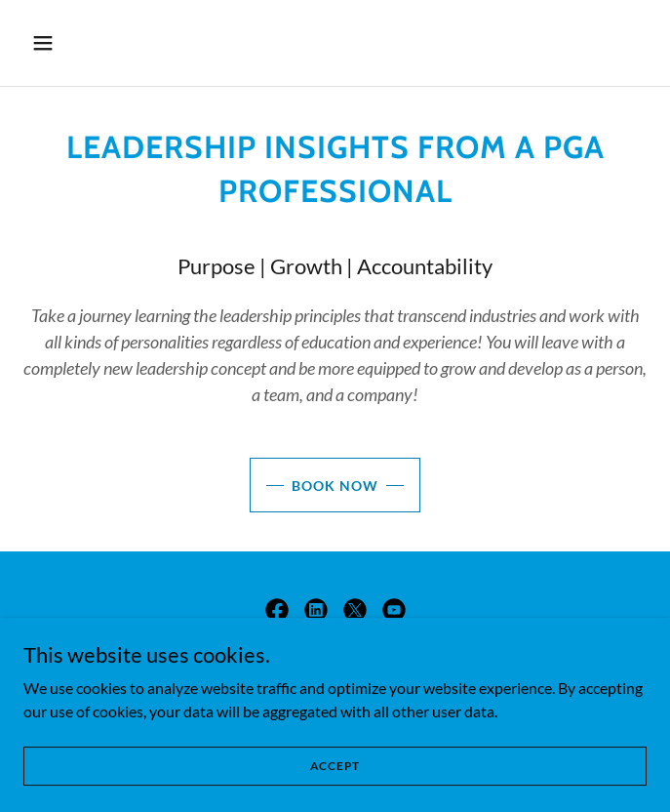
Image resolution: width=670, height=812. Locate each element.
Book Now (335, 486)
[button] (95, 43)
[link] (277, 610)
